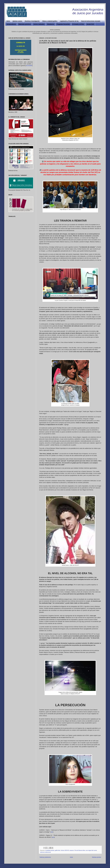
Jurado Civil (90, 24)
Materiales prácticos (25, 24)
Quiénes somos (17, 21)
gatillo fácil (57, 850)
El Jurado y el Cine (78, 24)
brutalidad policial (50, 850)
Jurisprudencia (11, 24)
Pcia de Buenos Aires (80, 850)
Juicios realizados (39, 24)
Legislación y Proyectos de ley (69, 21)
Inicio (8, 21)
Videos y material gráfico (50, 21)
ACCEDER (29, 66)
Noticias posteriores (45, 857)
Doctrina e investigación (32, 21)
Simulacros (51, 24)
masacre (72, 850)
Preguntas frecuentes (63, 24)
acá (52, 832)
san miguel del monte (91, 850)
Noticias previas (97, 857)
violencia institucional (45, 852)
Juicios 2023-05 (65, 850)
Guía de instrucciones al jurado (91, 21)
